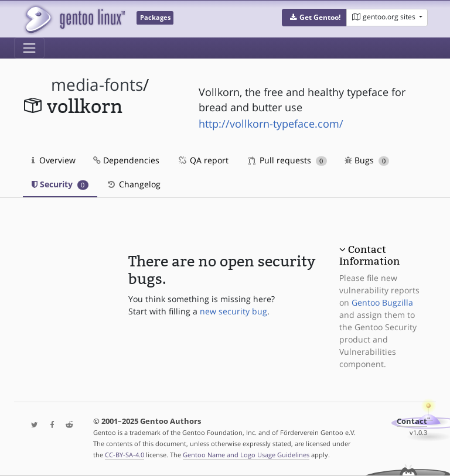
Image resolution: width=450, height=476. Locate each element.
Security (60, 184)
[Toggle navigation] (29, 48)
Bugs (367, 160)
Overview (54, 160)
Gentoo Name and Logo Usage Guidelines (246, 455)
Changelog (133, 184)
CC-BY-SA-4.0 (125, 455)
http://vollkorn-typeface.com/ (271, 124)
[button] (314, 18)
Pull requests (288, 160)
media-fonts (97, 85)
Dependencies (126, 160)
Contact (412, 421)
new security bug (233, 311)
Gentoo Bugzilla (382, 302)
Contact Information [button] (369, 255)
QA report (203, 160)
